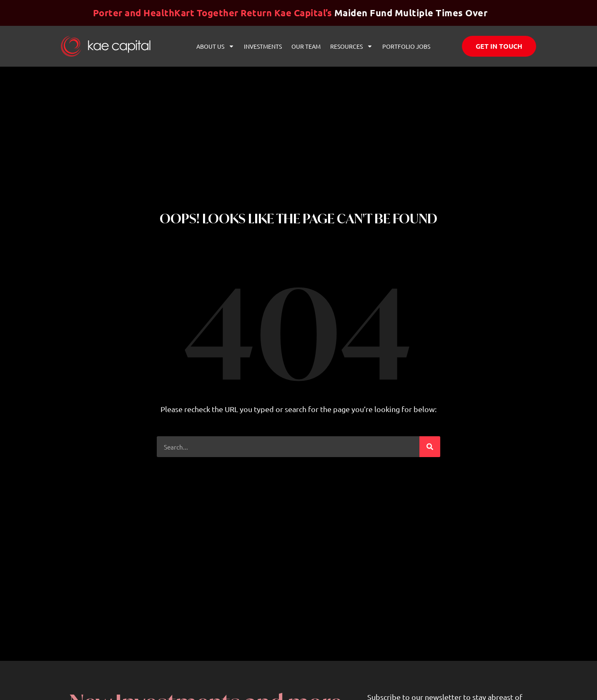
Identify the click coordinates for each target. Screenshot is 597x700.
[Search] (430, 447)
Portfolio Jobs (406, 46)
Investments (263, 46)
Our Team (306, 46)
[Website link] (106, 46)
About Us (215, 46)
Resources (351, 46)
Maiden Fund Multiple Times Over (290, 13)
